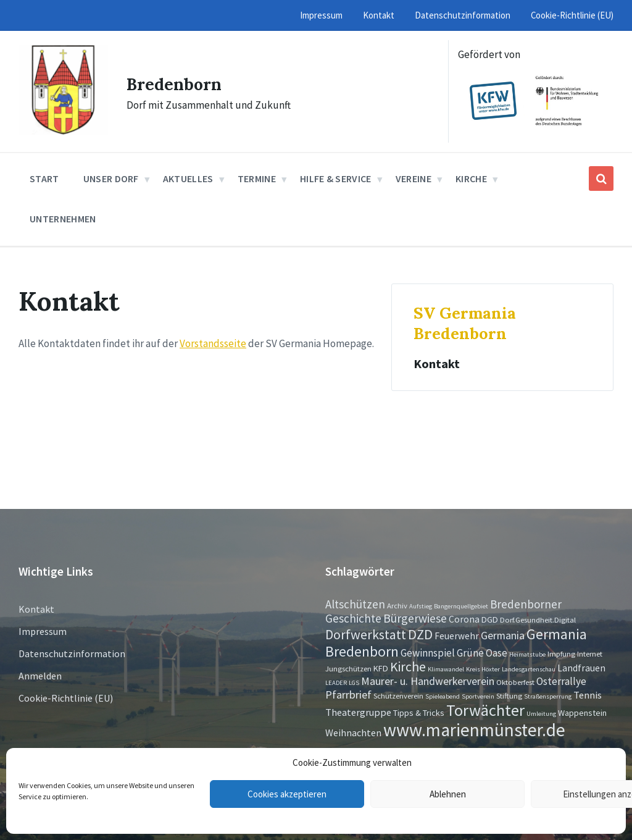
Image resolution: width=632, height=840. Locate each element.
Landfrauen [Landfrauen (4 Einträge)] (581, 668)
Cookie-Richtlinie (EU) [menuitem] (572, 15)
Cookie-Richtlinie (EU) (66, 698)
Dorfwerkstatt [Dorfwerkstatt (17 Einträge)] (366, 634)
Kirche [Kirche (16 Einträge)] (408, 667)
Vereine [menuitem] (414, 178)
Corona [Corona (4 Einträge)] (464, 619)
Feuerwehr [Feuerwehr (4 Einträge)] (457, 636)
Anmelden (40, 676)
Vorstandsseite (213, 343)
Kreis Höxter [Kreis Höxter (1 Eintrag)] (483, 669)
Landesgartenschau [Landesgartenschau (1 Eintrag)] (529, 669)
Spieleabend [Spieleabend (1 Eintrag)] (443, 696)
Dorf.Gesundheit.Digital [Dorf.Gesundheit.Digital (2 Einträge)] (538, 619)
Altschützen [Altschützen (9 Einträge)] (355, 604)
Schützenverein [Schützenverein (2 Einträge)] (398, 695)
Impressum (43, 631)
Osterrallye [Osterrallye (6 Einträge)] (561, 681)
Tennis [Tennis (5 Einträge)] (588, 695)
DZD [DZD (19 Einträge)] (420, 634)
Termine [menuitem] (257, 178)
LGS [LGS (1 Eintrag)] (354, 683)
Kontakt (437, 364)
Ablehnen (448, 794)
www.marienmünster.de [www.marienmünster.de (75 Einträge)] (474, 730)
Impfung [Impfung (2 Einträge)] (561, 653)
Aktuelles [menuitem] (188, 178)
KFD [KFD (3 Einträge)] (381, 668)
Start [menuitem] (44, 178)
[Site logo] (63, 131)
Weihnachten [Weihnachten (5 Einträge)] (353, 733)
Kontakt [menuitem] (379, 15)
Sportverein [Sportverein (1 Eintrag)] (478, 696)
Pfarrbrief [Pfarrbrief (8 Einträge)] (348, 695)
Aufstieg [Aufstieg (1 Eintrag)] (421, 606)
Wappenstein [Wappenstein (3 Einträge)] (582, 713)
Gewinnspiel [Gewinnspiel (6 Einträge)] (428, 653)
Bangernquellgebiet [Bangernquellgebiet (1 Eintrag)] (461, 606)
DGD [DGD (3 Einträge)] (490, 619)
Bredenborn (179, 83)
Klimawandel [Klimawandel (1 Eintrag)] (446, 669)
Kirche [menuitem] (471, 178)
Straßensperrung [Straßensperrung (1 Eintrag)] (548, 696)
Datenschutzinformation (72, 653)
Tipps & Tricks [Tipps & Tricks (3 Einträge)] (419, 713)
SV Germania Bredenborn (465, 323)
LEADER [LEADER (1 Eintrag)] (336, 683)
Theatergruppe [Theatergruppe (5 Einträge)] (358, 712)
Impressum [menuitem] (321, 15)
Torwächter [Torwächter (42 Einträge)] (485, 710)
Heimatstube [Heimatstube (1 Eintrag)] (527, 654)
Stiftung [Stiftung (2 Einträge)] (509, 695)
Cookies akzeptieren (287, 794)
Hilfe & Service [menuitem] (336, 178)
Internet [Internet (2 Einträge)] (590, 653)
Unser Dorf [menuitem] (111, 178)
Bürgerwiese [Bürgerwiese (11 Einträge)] (415, 618)
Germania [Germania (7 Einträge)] (503, 636)
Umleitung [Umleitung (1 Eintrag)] (541, 714)
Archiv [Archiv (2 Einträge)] (397, 605)
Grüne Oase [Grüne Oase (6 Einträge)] (482, 653)
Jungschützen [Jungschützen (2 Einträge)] (348, 668)
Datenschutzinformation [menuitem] (463, 15)
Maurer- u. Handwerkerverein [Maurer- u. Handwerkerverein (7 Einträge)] (428, 681)
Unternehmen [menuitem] (63, 219)
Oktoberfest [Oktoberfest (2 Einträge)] (515, 682)
